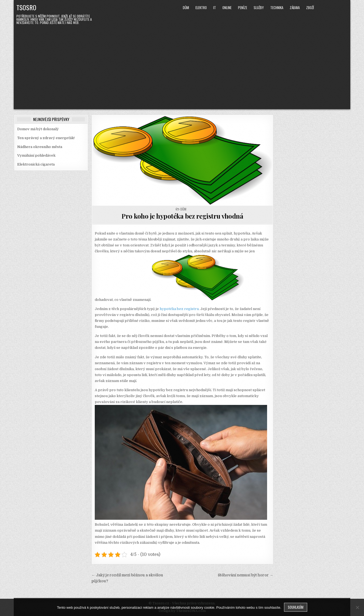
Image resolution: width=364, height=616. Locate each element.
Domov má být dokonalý (38, 129)
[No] (357, 607)
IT (215, 8)
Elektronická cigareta (36, 164)
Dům (186, 8)
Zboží (310, 8)
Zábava (295, 8)
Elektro (201, 8)
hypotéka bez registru (179, 309)
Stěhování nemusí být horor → (246, 575)
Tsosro (26, 7)
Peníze (243, 8)
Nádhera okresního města (40, 147)
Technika (277, 8)
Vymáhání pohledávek (36, 155)
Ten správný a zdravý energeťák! (46, 138)
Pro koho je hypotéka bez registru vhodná (182, 216)
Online (227, 8)
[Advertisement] (182, 66)
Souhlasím (296, 607)
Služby (259, 8)
